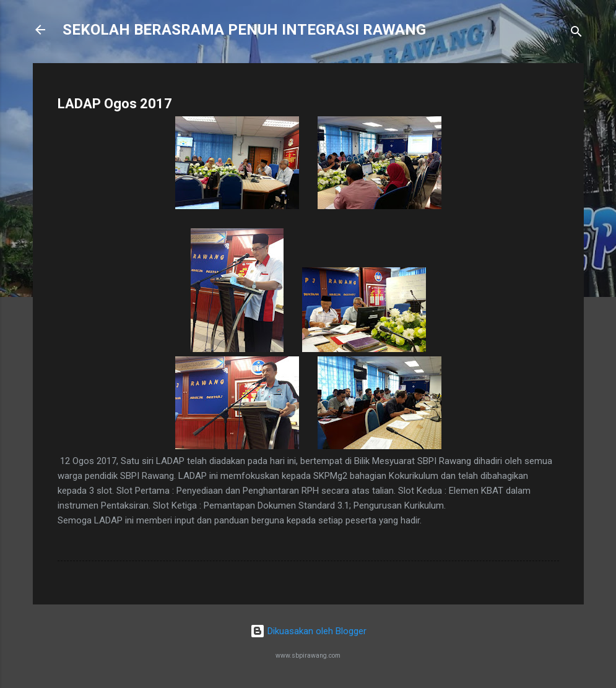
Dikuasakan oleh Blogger (308, 631)
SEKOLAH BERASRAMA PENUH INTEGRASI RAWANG (244, 30)
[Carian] (576, 34)
